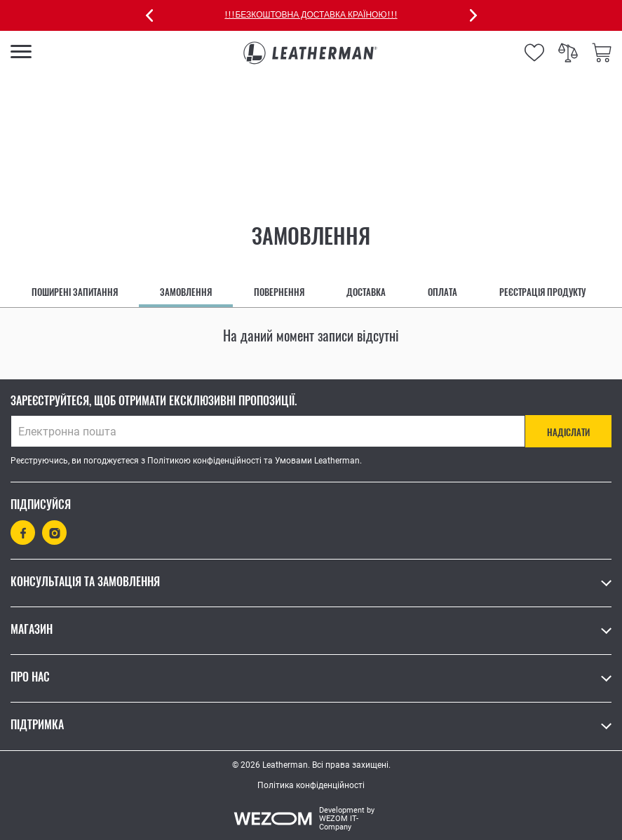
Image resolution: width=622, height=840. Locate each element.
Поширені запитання (75, 292)
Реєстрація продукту (542, 292)
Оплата (442, 292)
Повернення (279, 292)
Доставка (366, 292)
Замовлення (186, 292)
